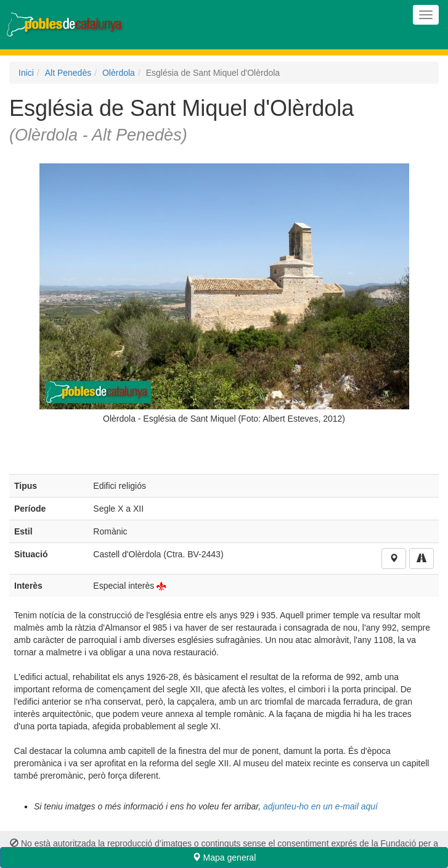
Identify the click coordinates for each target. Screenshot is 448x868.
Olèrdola (119, 73)
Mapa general (224, 858)
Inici (26, 73)
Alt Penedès (68, 73)
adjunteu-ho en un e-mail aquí (320, 806)
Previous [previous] (31, 297)
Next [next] (417, 297)
